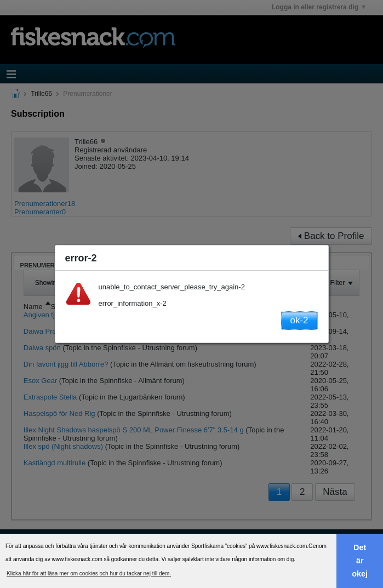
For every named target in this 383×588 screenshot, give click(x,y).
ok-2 (299, 320)
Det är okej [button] (360, 561)
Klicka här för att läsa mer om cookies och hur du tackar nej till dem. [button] (89, 573)
